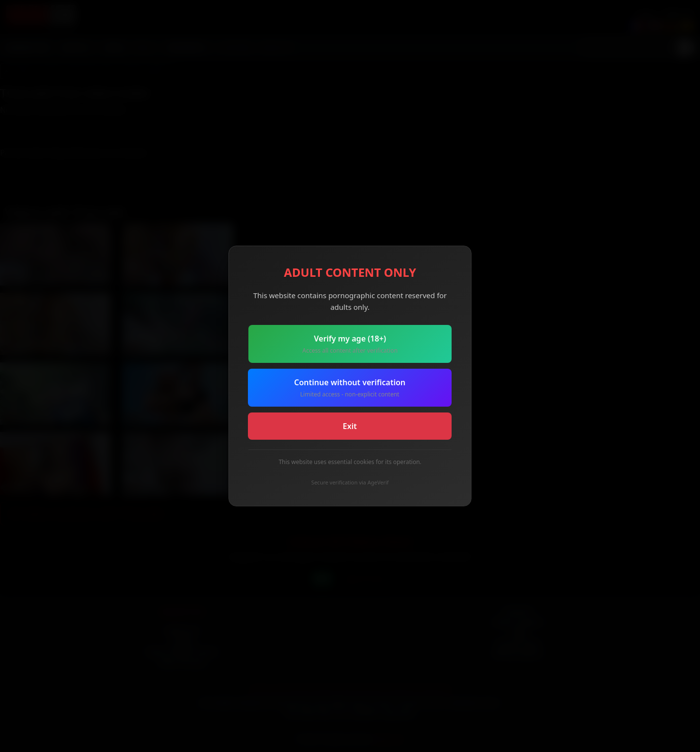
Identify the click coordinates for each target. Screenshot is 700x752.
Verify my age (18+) (350, 344)
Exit (350, 426)
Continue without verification (350, 388)
